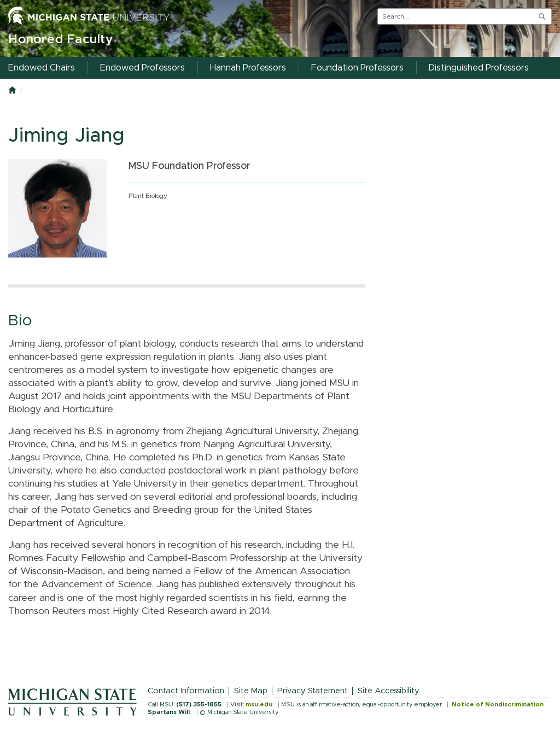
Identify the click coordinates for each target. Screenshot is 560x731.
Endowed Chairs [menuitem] (42, 68)
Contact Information (186, 691)
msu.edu (259, 704)
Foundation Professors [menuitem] (357, 68)
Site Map (251, 691)
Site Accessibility (389, 691)
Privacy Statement (313, 691)
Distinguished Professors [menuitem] (479, 68)
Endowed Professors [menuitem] (142, 68)
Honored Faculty (61, 40)
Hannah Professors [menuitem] (248, 68)
